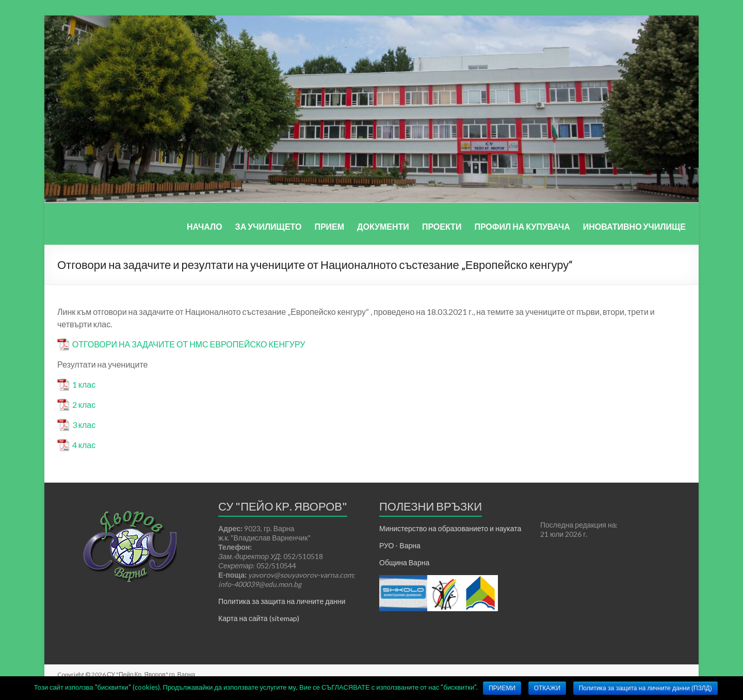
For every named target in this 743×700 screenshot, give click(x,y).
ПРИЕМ (329, 226)
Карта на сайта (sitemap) (259, 618)
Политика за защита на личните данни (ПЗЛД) (645, 688)
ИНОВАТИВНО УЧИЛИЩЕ (634, 226)
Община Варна (404, 562)
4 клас (84, 445)
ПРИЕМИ (502, 688)
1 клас (84, 384)
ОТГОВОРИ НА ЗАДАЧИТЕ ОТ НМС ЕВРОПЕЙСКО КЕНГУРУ (189, 344)
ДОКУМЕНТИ (383, 226)
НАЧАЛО (205, 226)
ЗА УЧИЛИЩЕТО (269, 226)
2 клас (84, 404)
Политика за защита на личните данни (282, 601)
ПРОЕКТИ (442, 226)
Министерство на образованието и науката (450, 528)
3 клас (84, 425)
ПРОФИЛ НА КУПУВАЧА (522, 226)
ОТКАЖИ (547, 688)
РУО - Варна (400, 545)
